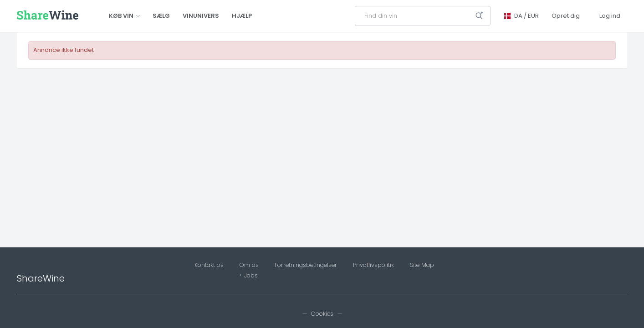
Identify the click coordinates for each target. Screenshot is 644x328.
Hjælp (242, 16)
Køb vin (124, 16)
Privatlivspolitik (373, 265)
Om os (249, 265)
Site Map (422, 265)
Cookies (322, 314)
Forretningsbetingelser (306, 265)
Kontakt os (209, 265)
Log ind (610, 16)
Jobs (251, 276)
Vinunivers (201, 16)
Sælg (161, 16)
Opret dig (566, 16)
